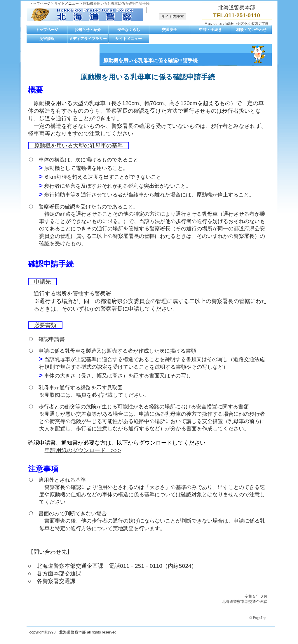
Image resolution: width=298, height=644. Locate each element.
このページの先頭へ (258, 618)
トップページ (40, 4)
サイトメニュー (67, 4)
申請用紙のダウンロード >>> (83, 450)
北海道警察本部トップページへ (85, 15)
